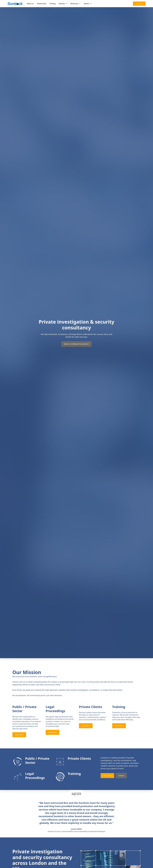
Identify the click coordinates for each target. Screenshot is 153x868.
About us (30, 4)
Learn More (19, 735)
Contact (121, 776)
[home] (15, 4)
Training (52, 4)
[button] (63, 4)
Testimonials (41, 4)
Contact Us (139, 4)
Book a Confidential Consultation (76, 344)
